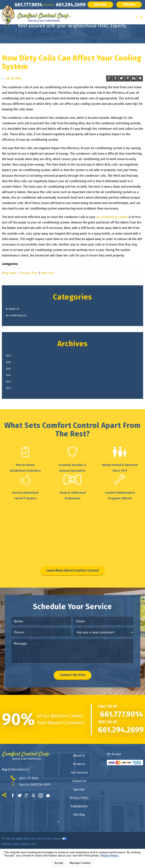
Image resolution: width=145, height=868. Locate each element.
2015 (12, 376)
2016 (12, 368)
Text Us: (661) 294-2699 (35, 802)
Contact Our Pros (73, 691)
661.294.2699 (61, 6)
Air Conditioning (21, 318)
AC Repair (17, 310)
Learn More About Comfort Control (72, 584)
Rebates (19, 15)
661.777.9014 (16, 6)
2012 (12, 400)
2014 (12, 384)
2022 (12, 360)
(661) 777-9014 (29, 796)
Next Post (48, 273)
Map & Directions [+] (16, 787)
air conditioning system (112, 217)
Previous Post (29, 273)
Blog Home (9, 273)
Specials (94, 5)
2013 (12, 392)
